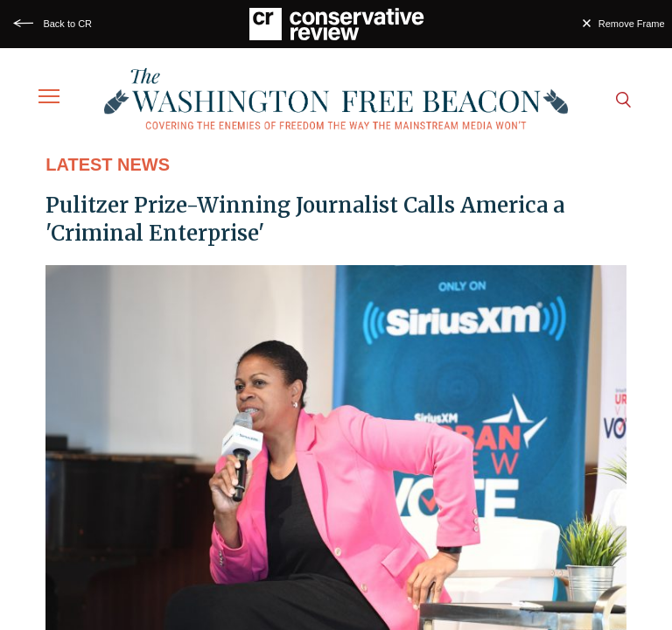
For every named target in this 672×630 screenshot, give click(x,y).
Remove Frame (632, 24)
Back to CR (67, 24)
